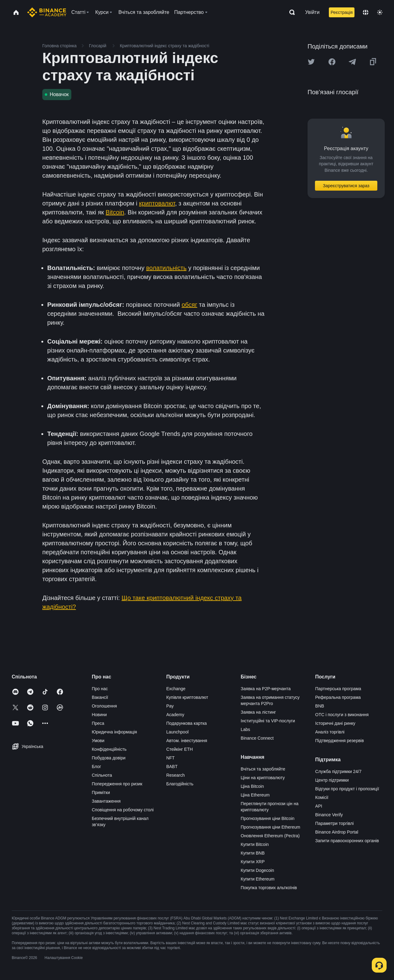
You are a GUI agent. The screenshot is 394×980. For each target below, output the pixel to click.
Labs (245, 729)
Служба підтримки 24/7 (338, 771)
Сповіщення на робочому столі (123, 810)
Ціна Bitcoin (252, 786)
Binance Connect (257, 738)
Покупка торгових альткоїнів (269, 888)
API (319, 806)
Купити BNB (253, 853)
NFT (170, 758)
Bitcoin (115, 212)
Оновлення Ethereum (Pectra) (270, 836)
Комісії (322, 797)
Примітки (101, 792)
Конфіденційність (109, 749)
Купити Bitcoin (255, 844)
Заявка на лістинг (258, 712)
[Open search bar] (290, 12)
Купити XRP (253, 862)
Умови (98, 741)
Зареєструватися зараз (346, 186)
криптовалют (157, 203)
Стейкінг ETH (179, 749)
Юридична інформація (114, 732)
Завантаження (106, 801)
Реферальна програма (338, 697)
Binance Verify (329, 815)
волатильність (166, 268)
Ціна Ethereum (255, 795)
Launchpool (177, 732)
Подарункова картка (186, 723)
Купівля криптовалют (187, 697)
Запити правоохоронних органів (347, 841)
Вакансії (100, 697)
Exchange (176, 689)
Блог (96, 767)
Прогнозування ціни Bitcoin (268, 818)
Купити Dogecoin (258, 870)
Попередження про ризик (117, 784)
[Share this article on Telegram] (352, 62)
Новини (99, 715)
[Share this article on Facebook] (332, 62)
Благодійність (180, 784)
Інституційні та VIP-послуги (268, 721)
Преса (98, 723)
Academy (175, 715)
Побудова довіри (109, 758)
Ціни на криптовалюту (263, 778)
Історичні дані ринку (335, 723)
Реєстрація (342, 12)
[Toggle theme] (380, 12)
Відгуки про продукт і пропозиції (347, 789)
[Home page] (47, 12)
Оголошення (104, 706)
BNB (320, 706)
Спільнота (102, 775)
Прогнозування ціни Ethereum (271, 827)
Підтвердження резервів (340, 741)
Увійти (312, 12)
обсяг (189, 305)
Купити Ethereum (258, 879)
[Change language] (366, 12)
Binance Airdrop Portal (337, 832)
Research (175, 775)
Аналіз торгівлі (330, 732)
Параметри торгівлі (335, 823)
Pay (170, 706)
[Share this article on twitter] (311, 62)
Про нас (100, 689)
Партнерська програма (338, 689)
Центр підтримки (332, 780)
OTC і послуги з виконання (342, 715)
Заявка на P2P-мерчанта (266, 689)
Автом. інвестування (187, 741)
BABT (172, 767)
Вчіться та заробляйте (263, 769)
